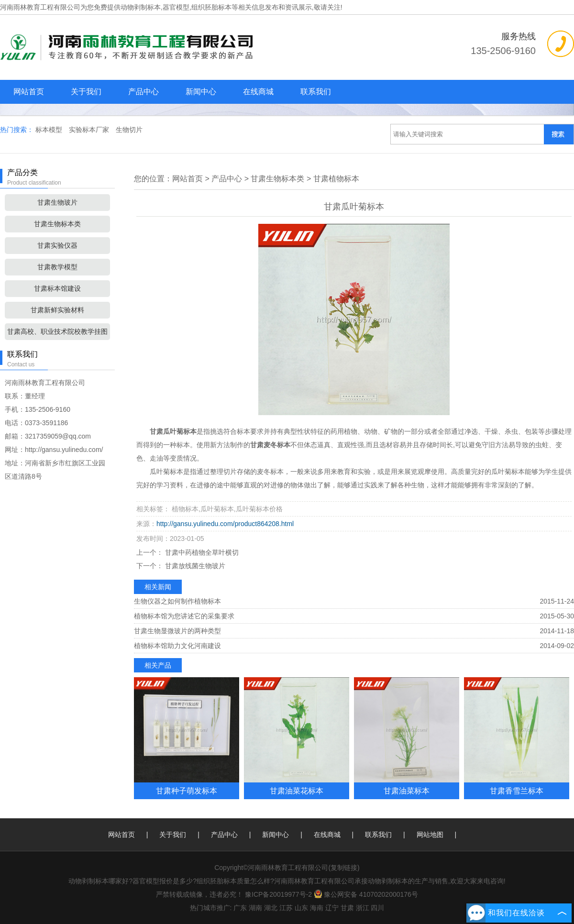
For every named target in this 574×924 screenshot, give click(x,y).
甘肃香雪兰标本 (517, 791)
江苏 (286, 908)
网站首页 (29, 92)
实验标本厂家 (90, 130)
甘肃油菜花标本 (297, 791)
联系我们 (316, 92)
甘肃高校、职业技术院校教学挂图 (57, 331)
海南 (317, 908)
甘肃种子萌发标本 (187, 791)
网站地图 (430, 835)
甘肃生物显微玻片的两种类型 (177, 631)
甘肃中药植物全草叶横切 (201, 552)
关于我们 (86, 92)
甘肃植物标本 (336, 179)
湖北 (271, 908)
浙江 (363, 908)
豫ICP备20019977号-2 (278, 894)
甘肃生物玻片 (57, 202)
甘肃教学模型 (57, 267)
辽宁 (332, 908)
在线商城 (258, 92)
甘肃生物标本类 (57, 224)
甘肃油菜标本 (407, 791)
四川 (377, 908)
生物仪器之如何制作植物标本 (177, 601)
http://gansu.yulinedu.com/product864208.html (225, 524)
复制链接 (344, 868)
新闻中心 (201, 92)
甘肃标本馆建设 (57, 288)
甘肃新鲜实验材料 (57, 310)
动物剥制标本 (141, 7)
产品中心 (143, 92)
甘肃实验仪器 (57, 245)
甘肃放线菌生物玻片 (194, 566)
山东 (301, 908)
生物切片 (129, 130)
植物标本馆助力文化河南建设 (177, 646)
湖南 (255, 908)
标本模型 (50, 130)
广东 (240, 908)
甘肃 (347, 908)
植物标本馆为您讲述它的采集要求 (184, 616)
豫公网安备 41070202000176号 (366, 894)
